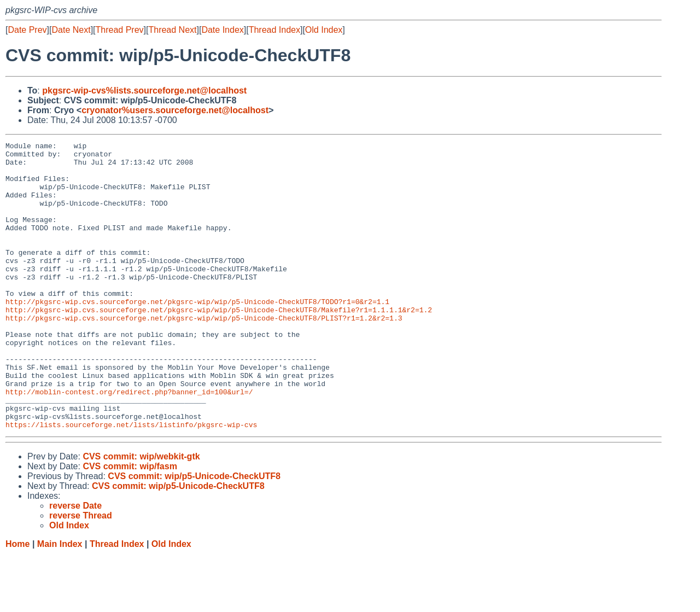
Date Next (71, 30)
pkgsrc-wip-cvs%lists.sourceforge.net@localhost (144, 91)
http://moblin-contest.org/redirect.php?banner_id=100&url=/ (129, 442)
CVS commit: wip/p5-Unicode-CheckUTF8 (194, 534)
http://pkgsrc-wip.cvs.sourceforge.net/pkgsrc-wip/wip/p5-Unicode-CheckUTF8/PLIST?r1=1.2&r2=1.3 (204, 354)
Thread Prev (120, 30)
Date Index (222, 30)
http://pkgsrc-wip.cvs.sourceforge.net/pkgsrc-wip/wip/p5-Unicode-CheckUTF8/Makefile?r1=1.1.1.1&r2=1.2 (219, 344)
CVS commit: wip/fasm (130, 524)
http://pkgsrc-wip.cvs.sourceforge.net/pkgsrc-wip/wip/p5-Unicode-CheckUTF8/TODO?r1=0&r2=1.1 (197, 334)
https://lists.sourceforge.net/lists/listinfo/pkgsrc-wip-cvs (131, 482)
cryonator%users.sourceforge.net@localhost (175, 110)
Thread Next (172, 30)
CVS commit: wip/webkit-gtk (141, 514)
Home (17, 601)
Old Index (324, 30)
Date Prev (27, 30)
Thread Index (275, 30)
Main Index (60, 601)
